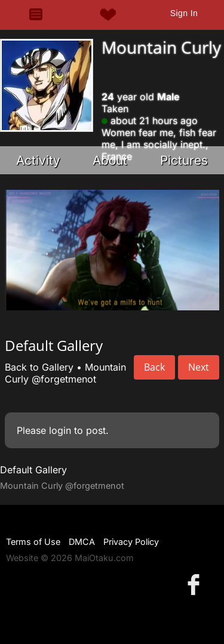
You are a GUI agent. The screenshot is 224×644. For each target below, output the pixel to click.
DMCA (82, 542)
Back (154, 367)
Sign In (184, 13)
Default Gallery (33, 470)
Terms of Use (33, 542)
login (60, 430)
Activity (38, 160)
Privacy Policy (131, 542)
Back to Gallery (39, 367)
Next (199, 367)
